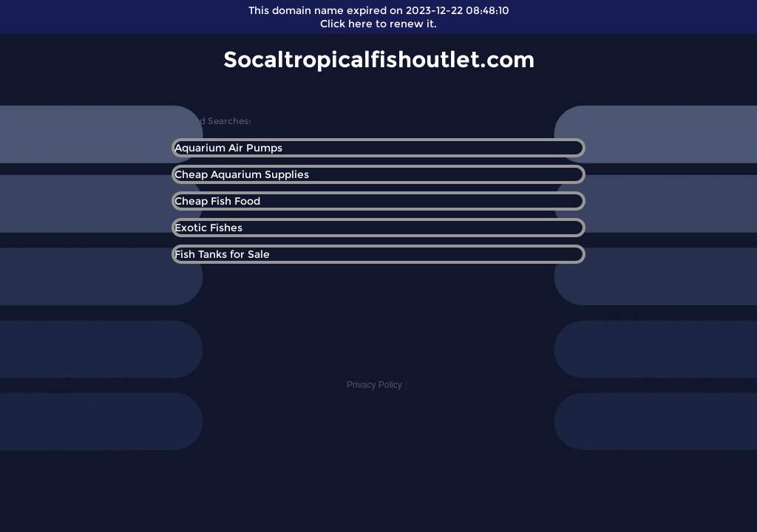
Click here (346, 24)
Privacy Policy (374, 385)
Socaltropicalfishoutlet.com (379, 59)
